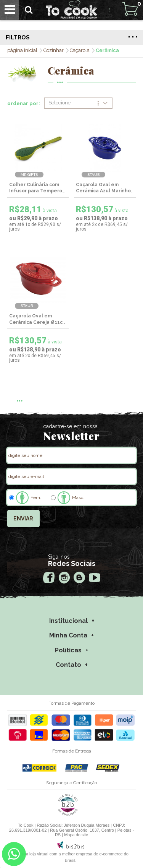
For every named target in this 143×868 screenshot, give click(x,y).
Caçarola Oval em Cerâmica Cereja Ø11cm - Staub (38, 322)
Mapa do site (76, 835)
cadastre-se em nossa (70, 426)
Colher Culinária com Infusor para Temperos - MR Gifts (37, 191)
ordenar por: (24, 104)
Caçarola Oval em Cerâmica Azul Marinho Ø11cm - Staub (103, 191)
